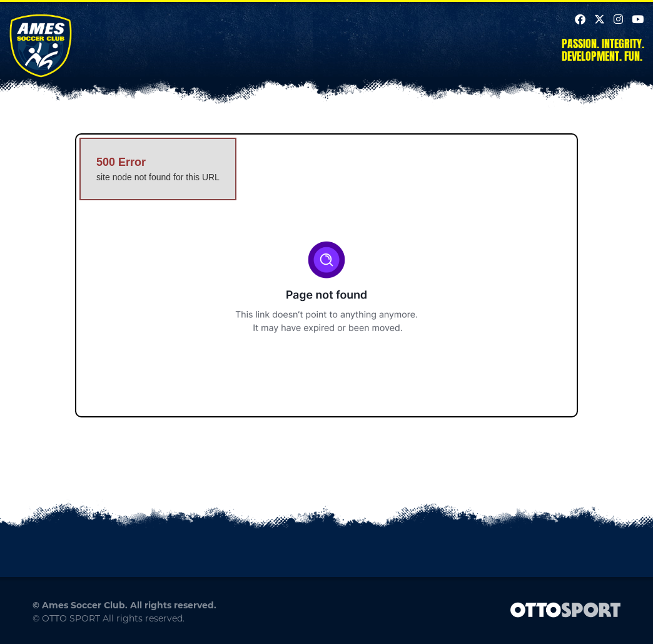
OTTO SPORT (71, 618)
